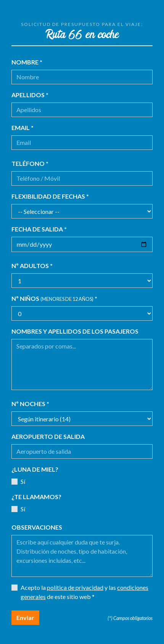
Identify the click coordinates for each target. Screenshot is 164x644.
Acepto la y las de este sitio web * (84, 592)
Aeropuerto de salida (48, 436)
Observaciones (37, 527)
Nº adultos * (32, 266)
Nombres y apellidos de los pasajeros (75, 331)
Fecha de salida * (39, 229)
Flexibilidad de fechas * (50, 196)
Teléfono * (30, 163)
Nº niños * (54, 298)
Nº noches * (30, 404)
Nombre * (27, 62)
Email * (23, 128)
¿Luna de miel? (35, 469)
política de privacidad (75, 587)
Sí (23, 481)
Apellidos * (30, 95)
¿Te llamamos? (36, 497)
